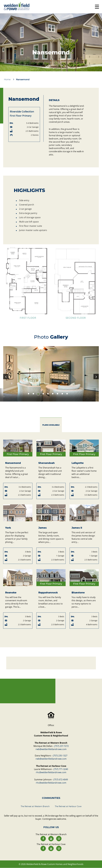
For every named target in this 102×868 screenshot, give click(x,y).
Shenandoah (47, 463)
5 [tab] (48, 394)
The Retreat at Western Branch (35, 806)
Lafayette (78, 463)
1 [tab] (29, 394)
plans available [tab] (51, 425)
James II (77, 528)
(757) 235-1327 (60, 756)
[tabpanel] (51, 374)
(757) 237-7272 (61, 746)
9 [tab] (67, 394)
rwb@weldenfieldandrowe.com (51, 749)
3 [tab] (38, 394)
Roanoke (11, 593)
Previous (6, 377)
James (42, 528)
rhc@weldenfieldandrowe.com (51, 772)
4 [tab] (43, 394)
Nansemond (13, 463)
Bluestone (78, 593)
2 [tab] (33, 394)
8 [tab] (62, 394)
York (8, 528)
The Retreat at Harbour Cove (68, 806)
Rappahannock (48, 593)
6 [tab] (53, 394)
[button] (51, 283)
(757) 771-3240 (61, 769)
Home (7, 79)
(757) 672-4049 (61, 780)
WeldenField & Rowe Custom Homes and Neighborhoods (55, 864)
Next (96, 377)
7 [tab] (58, 394)
